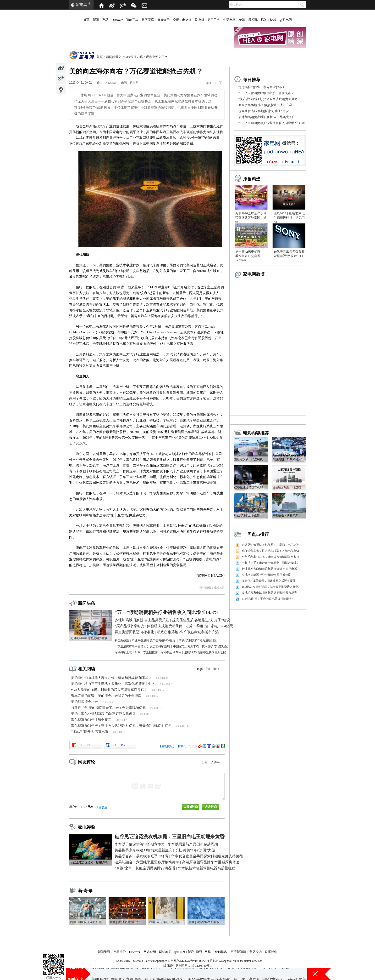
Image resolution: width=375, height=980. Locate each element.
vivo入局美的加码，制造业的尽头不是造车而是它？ (109, 690)
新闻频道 (112, 57)
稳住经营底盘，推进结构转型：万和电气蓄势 (270, 551)
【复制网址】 (167, 746)
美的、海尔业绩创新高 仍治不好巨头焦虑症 (103, 714)
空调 (176, 20)
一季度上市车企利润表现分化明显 (194, 974)
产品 (105, 20)
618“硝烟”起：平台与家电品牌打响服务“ (267, 599)
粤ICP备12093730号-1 (198, 966)
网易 (208, 952)
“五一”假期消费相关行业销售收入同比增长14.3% (272, 123)
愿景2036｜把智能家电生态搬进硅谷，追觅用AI (289, 218)
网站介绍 (150, 952)
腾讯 (199, 952)
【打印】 (182, 746)
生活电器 (229, 20)
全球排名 (221, 952)
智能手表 (132, 20)
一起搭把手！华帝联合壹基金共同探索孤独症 (270, 563)
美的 (208, 669)
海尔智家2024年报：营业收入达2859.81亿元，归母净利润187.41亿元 (121, 726)
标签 (264, 20)
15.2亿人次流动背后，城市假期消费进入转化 (270, 587)
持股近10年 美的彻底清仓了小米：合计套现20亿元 (108, 708)
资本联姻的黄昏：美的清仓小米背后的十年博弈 (106, 696)
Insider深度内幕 (132, 57)
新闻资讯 (104, 952)
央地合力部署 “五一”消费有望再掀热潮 (266, 575)
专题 (242, 20)
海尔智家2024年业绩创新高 (91, 720)
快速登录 (101, 808)
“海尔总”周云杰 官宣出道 (90, 732)
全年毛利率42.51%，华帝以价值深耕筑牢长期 (271, 557)
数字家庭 (148, 20)
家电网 (82, 5)
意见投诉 (255, 952)
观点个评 (152, 57)
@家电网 (286, 20)
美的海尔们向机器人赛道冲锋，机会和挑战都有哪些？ (111, 678)
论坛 (273, 20)
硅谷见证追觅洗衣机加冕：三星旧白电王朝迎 (270, 545)
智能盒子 (164, 20)
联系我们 (271, 952)
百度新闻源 (238, 952)
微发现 (253, 20)
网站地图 (165, 952)
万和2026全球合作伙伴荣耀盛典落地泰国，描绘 (251, 218)
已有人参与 (211, 762)
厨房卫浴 (214, 20)
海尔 (216, 669)
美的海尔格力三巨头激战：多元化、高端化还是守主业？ (113, 684)
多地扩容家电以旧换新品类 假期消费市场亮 (269, 593)
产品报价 (120, 952)
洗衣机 (200, 20)
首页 (86, 20)
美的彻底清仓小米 (84, 702)
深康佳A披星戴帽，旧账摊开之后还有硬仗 (269, 581)
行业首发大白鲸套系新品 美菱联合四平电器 (269, 569)
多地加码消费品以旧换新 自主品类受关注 (267, 117)
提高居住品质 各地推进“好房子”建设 (264, 111)
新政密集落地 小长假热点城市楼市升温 (265, 105)
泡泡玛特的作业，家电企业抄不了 (262, 87)
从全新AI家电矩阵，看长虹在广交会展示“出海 (249, 256)
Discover (117, 20)
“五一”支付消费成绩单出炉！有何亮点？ (266, 93)
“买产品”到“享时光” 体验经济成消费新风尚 (268, 99)
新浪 (191, 952)
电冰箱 (187, 20)
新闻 (96, 20)
